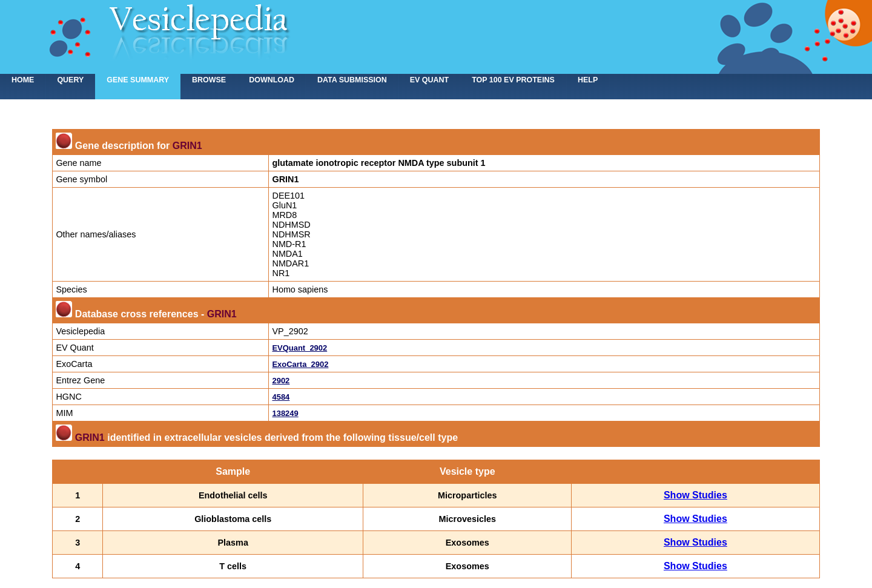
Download (272, 80)
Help (588, 80)
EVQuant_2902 (299, 348)
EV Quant (429, 80)
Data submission (352, 80)
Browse (209, 80)
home (23, 80)
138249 (285, 413)
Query (70, 80)
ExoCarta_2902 (300, 364)
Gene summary (138, 80)
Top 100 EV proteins (513, 80)
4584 (281, 397)
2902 (281, 381)
